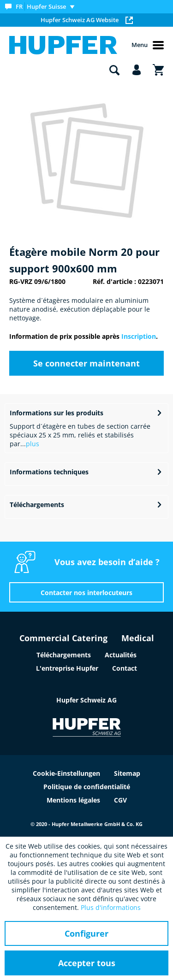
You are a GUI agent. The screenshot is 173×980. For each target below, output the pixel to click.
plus (33, 444)
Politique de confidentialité (87, 787)
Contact (125, 668)
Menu (148, 45)
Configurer (86, 933)
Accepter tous (87, 963)
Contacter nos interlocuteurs (86, 593)
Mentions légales (73, 800)
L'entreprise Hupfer (67, 668)
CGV (120, 800)
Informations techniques (49, 472)
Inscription (139, 336)
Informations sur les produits (57, 413)
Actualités (121, 655)
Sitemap (127, 773)
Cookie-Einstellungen (66, 773)
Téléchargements (37, 505)
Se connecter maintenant (86, 363)
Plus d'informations (111, 907)
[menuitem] (42, 7)
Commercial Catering (63, 638)
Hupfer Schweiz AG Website (87, 20)
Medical (138, 638)
